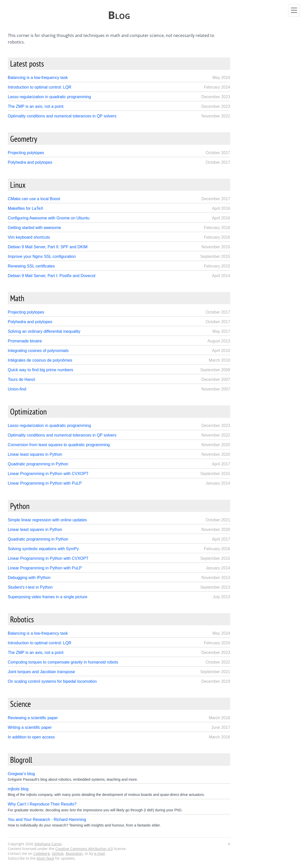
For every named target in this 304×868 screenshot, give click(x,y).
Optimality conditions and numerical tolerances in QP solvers (62, 116)
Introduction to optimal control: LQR (40, 87)
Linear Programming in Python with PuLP (45, 483)
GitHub (58, 853)
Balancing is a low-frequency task (38, 78)
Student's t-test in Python (30, 587)
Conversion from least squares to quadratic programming (59, 445)
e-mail (100, 853)
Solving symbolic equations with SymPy (43, 549)
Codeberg (42, 853)
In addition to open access (31, 737)
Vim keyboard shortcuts (29, 237)
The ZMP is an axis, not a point (36, 106)
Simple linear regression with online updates (47, 520)
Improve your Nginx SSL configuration (42, 256)
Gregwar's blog (21, 774)
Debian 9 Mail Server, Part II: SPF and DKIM (48, 247)
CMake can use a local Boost (34, 199)
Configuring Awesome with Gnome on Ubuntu (49, 218)
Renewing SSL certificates (31, 266)
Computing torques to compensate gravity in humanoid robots (63, 662)
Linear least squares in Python (35, 454)
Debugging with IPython (29, 578)
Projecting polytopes (26, 153)
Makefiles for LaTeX (26, 208)
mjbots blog (18, 789)
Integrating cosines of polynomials (38, 351)
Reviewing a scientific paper (33, 718)
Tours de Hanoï (22, 379)
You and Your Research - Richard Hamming (47, 820)
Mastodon (74, 853)
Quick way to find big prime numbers (41, 370)
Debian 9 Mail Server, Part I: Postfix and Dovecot (52, 276)
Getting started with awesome (34, 228)
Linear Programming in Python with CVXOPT (48, 474)
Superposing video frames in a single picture (48, 597)
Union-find (17, 389)
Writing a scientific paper (30, 727)
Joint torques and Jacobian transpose (41, 672)
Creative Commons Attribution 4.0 (84, 849)
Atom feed (45, 858)
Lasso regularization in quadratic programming (49, 97)
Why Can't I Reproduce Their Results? (42, 804)
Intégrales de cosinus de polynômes (40, 360)
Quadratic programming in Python (38, 464)
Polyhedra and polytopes (30, 162)
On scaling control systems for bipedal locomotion (52, 681)
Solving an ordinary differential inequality (44, 331)
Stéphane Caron (48, 844)
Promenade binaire (25, 341)
